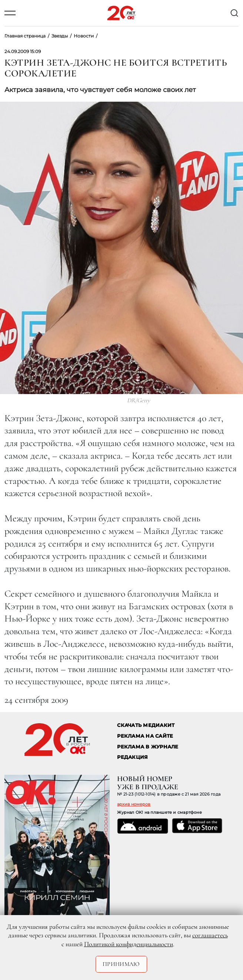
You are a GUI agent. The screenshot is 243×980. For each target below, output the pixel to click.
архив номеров (134, 804)
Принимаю (121, 964)
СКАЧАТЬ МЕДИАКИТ (146, 725)
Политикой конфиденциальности (129, 944)
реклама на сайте (145, 736)
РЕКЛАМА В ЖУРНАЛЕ (148, 747)
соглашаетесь (210, 935)
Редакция (132, 757)
